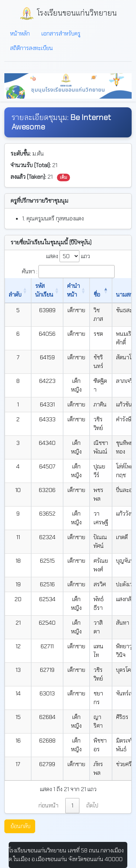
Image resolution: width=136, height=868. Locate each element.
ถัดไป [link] (92, 805)
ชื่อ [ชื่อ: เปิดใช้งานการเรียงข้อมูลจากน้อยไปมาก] (97, 295)
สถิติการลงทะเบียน (32, 48)
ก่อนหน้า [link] (48, 805)
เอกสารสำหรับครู (61, 34)
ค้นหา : (68, 272)
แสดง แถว (68, 256)
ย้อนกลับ (20, 826)
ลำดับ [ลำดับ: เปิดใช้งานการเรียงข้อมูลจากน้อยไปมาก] (15, 295)
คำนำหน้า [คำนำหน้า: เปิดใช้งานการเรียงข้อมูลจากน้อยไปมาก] (73, 290)
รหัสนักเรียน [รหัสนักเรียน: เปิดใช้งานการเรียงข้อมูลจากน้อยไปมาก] (44, 290)
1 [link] (72, 805)
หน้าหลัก (20, 34)
